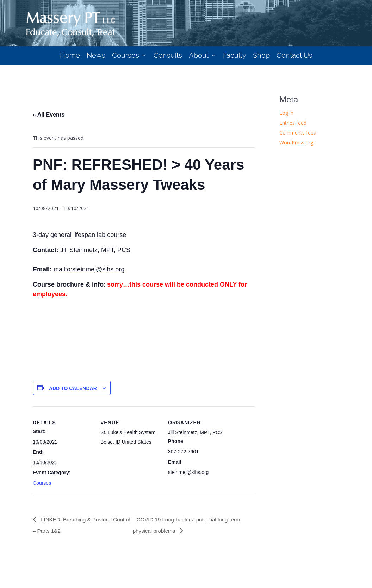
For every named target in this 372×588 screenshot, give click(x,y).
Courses (42, 483)
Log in (286, 113)
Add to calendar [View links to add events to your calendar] (73, 388)
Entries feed (293, 123)
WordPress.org (296, 142)
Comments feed (298, 133)
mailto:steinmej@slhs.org (89, 269)
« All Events (49, 115)
